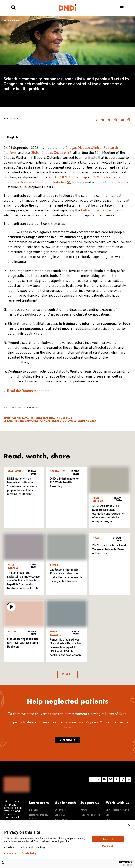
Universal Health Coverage (54, 418)
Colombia (69, 421)
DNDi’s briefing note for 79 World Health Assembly (64, 483)
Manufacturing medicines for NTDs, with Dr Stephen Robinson (24, 643)
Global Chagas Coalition (49, 153)
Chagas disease (51, 421)
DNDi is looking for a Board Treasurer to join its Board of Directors (109, 550)
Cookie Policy (29, 853)
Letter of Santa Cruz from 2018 (105, 211)
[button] (96, 120)
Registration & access (18, 418)
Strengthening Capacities (21, 421)
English (45, 137)
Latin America (87, 421)
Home (7, 20)
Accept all (108, 839)
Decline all (108, 846)
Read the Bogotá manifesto (28, 391)
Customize (10, 853)
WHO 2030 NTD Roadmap (68, 178)
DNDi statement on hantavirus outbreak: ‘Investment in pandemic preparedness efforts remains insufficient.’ (22, 487)
